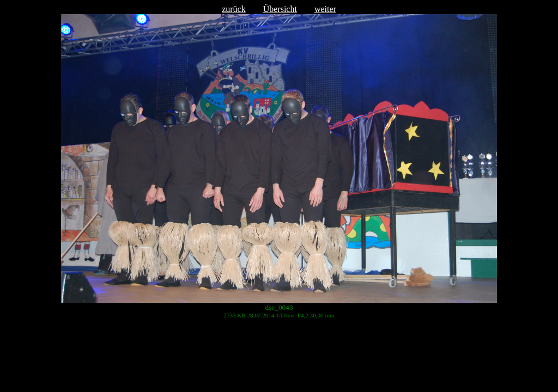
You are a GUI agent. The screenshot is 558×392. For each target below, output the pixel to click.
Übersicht (280, 9)
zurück (234, 9)
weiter (325, 9)
